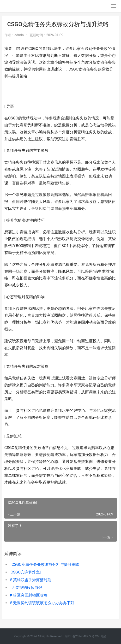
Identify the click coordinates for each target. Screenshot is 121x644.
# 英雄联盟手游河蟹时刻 (30, 580)
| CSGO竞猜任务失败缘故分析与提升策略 (44, 564)
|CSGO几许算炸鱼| (25, 572)
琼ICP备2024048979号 (80, 636)
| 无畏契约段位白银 (26, 588)
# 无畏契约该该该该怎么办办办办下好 (42, 603)
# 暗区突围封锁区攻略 (29, 595)
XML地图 (101, 636)
